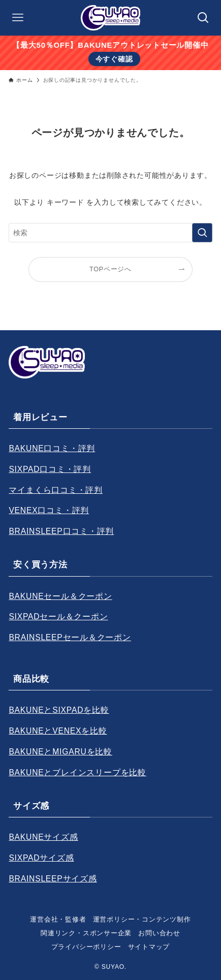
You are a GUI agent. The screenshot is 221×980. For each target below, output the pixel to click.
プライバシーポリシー (86, 947)
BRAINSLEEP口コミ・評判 (61, 531)
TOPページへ (110, 269)
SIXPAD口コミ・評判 (50, 469)
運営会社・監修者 (58, 919)
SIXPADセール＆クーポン (58, 617)
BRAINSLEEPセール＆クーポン (70, 637)
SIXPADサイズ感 (41, 858)
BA (14, 837)
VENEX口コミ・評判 (49, 510)
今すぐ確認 (114, 59)
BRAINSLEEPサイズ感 (53, 879)
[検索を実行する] (202, 233)
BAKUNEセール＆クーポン (60, 596)
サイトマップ (149, 947)
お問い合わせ (159, 933)
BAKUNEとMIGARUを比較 (60, 752)
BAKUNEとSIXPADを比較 (59, 710)
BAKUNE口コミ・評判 (52, 448)
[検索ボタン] (203, 18)
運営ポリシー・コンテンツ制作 (142, 919)
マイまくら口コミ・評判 (56, 490)
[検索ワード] (110, 233)
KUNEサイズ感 (49, 837)
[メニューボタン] (18, 18)
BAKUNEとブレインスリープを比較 (77, 772)
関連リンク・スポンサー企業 (86, 933)
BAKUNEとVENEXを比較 (58, 731)
